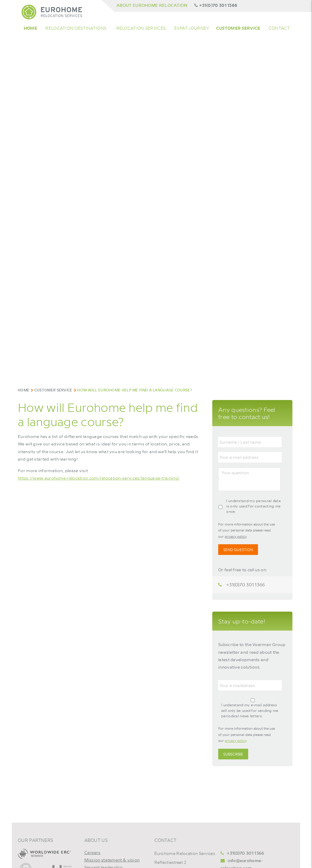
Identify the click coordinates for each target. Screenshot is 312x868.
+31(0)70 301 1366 (216, 5)
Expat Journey (192, 28)
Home (30, 28)
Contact (279, 28)
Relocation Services (141, 28)
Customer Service (53, 390)
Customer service (238, 28)
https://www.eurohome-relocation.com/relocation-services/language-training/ (99, 478)
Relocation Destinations (76, 28)
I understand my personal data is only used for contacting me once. (254, 506)
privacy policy (236, 536)
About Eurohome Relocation (152, 5)
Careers (92, 852)
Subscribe (233, 754)
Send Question (238, 550)
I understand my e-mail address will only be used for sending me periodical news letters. (250, 710)
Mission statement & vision (112, 860)
